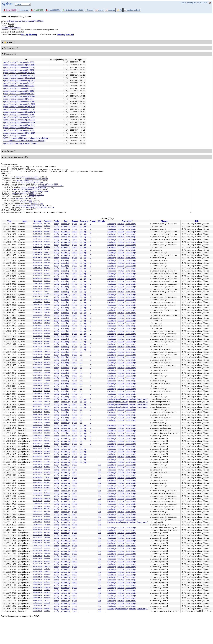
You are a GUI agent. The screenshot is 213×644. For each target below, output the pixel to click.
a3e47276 (47, 564)
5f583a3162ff (37, 347)
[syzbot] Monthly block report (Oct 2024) (19, 96)
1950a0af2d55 (37, 438)
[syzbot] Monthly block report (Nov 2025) (19, 75)
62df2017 (47, 420)
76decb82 (47, 415)
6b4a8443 (47, 551)
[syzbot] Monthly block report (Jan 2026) (19, 70)
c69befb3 (47, 567)
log (85, 224)
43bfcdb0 (47, 224)
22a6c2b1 (47, 271)
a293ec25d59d (37, 231)
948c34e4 (47, 273)
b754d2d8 (47, 540)
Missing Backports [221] (73, 10)
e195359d (47, 574)
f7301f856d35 (37, 260)
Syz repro (84, 221)
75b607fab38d (37, 320)
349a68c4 (47, 336)
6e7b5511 (47, 247)
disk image (112, 224)
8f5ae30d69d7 (37, 457)
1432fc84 (47, 302)
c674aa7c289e (37, 433)
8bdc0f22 (47, 357)
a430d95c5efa (37, 339)
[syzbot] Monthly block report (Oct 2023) (19, 120)
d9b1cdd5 (47, 365)
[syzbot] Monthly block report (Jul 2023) (18, 128)
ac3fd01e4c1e (37, 472)
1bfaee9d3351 (37, 229)
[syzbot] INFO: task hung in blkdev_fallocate (20, 143)
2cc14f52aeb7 (37, 446)
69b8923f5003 (37, 488)
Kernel (24, 221)
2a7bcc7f (47, 383)
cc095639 (47, 464)
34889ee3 (47, 349)
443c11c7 (47, 459)
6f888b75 (47, 339)
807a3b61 (47, 457)
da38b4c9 (47, 313)
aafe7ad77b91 (37, 441)
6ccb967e (47, 467)
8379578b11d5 (37, 294)
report (74, 224)
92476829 (47, 412)
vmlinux (121, 224)
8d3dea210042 (37, 365)
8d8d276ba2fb (37, 341)
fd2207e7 (47, 252)
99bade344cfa (37, 258)
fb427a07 (47, 386)
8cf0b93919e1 (37, 326)
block (14, 23)
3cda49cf (47, 399)
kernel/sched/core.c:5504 (27, 179)
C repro (93, 221)
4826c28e (47, 263)
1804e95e (47, 258)
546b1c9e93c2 (37, 265)
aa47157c (47, 488)
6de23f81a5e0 (37, 247)
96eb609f (47, 608)
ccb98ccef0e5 (37, 498)
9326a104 (47, 341)
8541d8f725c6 (37, 234)
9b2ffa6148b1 (37, 297)
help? (130, 221)
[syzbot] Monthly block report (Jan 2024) (19, 115)
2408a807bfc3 (37, 485)
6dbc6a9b (47, 496)
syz (81, 224)
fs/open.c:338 (33, 203)
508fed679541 (37, 237)
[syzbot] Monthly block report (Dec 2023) (19, 117)
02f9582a (47, 328)
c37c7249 (47, 485)
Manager (165, 221)
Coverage (110, 10)
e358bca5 (47, 595)
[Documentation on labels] (11, 28)
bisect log (33, 35)
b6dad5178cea (37, 415)
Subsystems (23, 10)
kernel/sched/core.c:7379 (47, 188)
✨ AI (120, 10)
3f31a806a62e (37, 399)
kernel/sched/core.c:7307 (28, 184)
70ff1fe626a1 (37, 362)
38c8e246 (47, 239)
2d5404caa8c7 (37, 310)
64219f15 (47, 472)
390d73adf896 (37, 224)
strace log (65, 258)
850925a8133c (37, 404)
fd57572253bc (37, 252)
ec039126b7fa (37, 425)
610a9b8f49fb (37, 386)
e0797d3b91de (37, 268)
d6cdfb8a (47, 260)
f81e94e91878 (37, 611)
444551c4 (47, 297)
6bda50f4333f (37, 250)
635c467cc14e (37, 527)
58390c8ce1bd (37, 420)
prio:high (11, 25)
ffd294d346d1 (37, 491)
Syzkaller (48, 221)
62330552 (47, 483)
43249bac (47, 244)
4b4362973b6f (37, 548)
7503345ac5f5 (37, 305)
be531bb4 (47, 525)
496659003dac (37, 278)
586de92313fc (37, 480)
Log (66, 221)
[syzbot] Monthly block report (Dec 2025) (19, 73)
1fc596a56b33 (37, 525)
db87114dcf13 (37, 407)
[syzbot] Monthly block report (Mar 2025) (19, 88)
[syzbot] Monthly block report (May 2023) (19, 133)
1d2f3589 (47, 532)
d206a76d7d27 (37, 360)
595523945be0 (37, 286)
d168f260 (47, 587)
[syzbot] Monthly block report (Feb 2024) (19, 112)
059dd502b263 (37, 292)
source (200, 3)
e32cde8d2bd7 (37, 328)
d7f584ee (47, 530)
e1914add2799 (37, 467)
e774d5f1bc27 (37, 239)
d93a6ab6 (47, 538)
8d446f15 (47, 362)
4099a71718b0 (37, 289)
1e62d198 (47, 527)
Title (197, 221)
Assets (124, 221)
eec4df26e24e (37, 423)
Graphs (99, 10)
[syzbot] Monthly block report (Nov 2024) (19, 94)
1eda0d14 (47, 344)
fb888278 (47, 402)
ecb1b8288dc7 (37, 378)
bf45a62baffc (37, 451)
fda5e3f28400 (37, 284)
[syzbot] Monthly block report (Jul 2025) (18, 83)
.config (56, 224)
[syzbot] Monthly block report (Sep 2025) (19, 78)
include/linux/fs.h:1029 (23, 199)
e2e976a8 (47, 237)
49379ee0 (47, 451)
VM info (101, 221)
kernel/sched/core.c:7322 (32, 186)
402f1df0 (47, 320)
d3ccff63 (47, 289)
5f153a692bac (37, 608)
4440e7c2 (47, 242)
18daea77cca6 (37, 354)
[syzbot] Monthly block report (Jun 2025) (19, 86)
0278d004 (47, 318)
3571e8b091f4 (37, 276)
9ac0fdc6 (47, 305)
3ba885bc (47, 354)
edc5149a (47, 347)
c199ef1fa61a (37, 454)
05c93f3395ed (37, 449)
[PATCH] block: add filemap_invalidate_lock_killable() (24, 141)
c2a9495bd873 (37, 436)
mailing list (192, 3)
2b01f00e (47, 561)
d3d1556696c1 (37, 318)
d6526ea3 (47, 250)
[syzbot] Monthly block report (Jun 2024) (19, 101)
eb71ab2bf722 (37, 244)
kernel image (131, 224)
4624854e (47, 559)
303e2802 (47, 234)
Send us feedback (132, 10)
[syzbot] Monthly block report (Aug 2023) (19, 125)
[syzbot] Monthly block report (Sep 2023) (19, 122)
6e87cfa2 (47, 491)
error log (25, 35)
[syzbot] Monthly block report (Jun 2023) (19, 130)
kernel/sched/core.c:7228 (37, 182)
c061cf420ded (37, 302)
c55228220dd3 (37, 315)
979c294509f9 (37, 464)
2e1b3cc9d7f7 (37, 313)
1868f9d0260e (37, 522)
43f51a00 (47, 281)
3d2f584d (47, 268)
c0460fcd (47, 255)
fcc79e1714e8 (37, 307)
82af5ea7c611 (37, 603)
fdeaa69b (47, 454)
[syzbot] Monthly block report (14, 136)
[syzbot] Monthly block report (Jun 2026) (19, 62)
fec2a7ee (47, 585)
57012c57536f (37, 412)
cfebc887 (47, 477)
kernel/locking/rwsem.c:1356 (27, 194)
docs (205, 3)
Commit (37, 221)
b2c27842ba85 (37, 430)
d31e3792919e (37, 409)
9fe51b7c (47, 446)
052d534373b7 (37, 383)
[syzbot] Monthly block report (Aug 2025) (19, 81)
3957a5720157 (37, 475)
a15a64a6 (47, 580)
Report (75, 221)
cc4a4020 (47, 368)
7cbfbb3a (47, 506)
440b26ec (47, 331)
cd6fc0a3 (47, 315)
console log (66, 224)
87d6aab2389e (37, 323)
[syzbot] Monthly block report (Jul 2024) (18, 99)
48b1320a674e (37, 417)
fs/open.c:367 (26, 207)
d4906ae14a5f (37, 428)
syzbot (7, 4)
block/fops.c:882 (37, 201)
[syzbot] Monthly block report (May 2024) (19, 104)
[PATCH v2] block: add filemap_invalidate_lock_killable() (25, 138)
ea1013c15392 (37, 519)
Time (9, 221)
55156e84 (47, 577)
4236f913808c (37, 402)
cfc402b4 (47, 509)
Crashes (89, 10)
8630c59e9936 (37, 263)
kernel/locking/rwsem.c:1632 (36, 196)
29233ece (47, 229)
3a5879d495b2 (37, 368)
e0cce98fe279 (37, 349)
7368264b (47, 603)
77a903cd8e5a (37, 496)
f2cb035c (47, 284)
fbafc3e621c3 (37, 391)
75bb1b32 (47, 310)
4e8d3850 (47, 480)
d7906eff (47, 323)
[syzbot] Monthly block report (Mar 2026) (19, 67)
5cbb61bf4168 (37, 577)
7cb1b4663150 (37, 509)
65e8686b (47, 404)
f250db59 (47, 598)
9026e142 (47, 352)
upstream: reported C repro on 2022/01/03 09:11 (25, 21)
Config (56, 221)
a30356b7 (47, 265)
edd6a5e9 (47, 360)
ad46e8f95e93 (37, 331)
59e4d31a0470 (37, 601)
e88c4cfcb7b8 (37, 357)
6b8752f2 (47, 601)
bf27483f (47, 462)
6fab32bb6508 (37, 255)
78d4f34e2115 (37, 506)
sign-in (183, 3)
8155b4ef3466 (37, 530)
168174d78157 (37, 373)
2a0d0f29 (47, 409)
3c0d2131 (47, 548)
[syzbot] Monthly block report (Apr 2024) (19, 107)
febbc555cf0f (37, 281)
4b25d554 (47, 307)
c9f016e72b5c (37, 344)
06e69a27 (47, 231)
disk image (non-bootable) (118, 399)
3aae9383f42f (37, 242)
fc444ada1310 (37, 271)
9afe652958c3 (37, 477)
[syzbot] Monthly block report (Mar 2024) (19, 109)
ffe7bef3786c (37, 546)
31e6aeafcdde (37, 226)
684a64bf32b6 (37, 336)
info (100, 465)
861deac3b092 (37, 396)
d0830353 (47, 611)
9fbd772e (47, 438)
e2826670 (47, 276)
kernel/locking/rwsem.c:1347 (33, 192)
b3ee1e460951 (37, 483)
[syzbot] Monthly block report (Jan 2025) (19, 91)
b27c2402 (47, 433)
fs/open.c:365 (26, 209)
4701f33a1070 (37, 273)
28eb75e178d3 (37, 512)
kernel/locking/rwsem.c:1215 (51, 190)
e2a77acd (47, 417)
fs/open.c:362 (22, 205)
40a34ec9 (47, 278)
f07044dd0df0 (37, 299)
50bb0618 (47, 226)
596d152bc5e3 (37, 532)
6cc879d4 (47, 423)
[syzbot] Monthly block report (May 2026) (19, 65)
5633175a (47, 593)
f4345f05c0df (37, 352)
